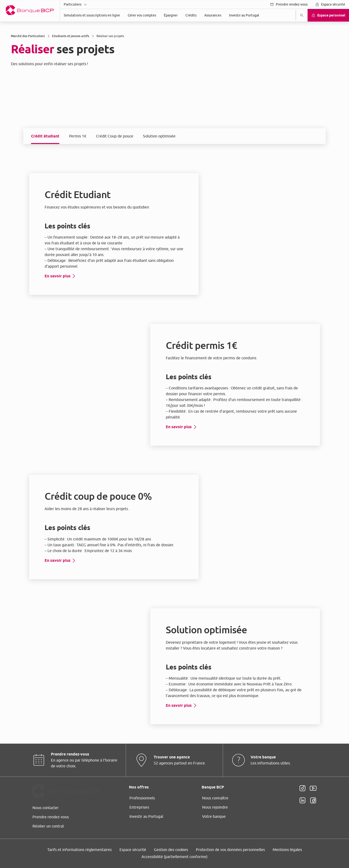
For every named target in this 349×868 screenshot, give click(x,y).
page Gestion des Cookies (150, 475)
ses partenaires (168, 393)
